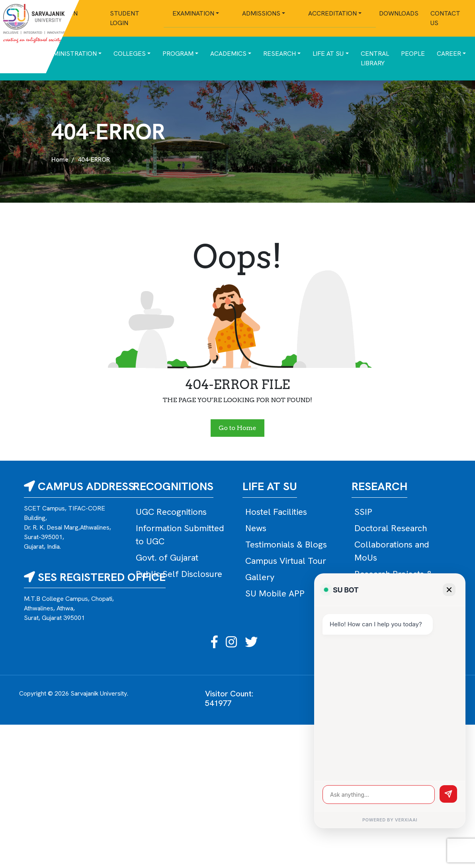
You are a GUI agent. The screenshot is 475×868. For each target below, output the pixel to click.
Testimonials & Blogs (286, 544)
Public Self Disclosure (179, 574)
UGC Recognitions (171, 512)
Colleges (130, 54)
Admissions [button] (261, 13)
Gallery (260, 577)
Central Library (375, 58)
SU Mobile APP (275, 593)
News (256, 528)
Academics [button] (228, 54)
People (413, 54)
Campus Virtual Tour (286, 561)
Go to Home (237, 428)
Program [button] (178, 54)
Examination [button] (193, 13)
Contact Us (445, 18)
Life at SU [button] (328, 54)
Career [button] (449, 54)
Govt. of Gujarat (167, 558)
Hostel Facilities (276, 512)
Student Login (125, 18)
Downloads (399, 13)
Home (60, 159)
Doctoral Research (391, 528)
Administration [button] (71, 54)
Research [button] (280, 54)
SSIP (363, 512)
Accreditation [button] (332, 13)
